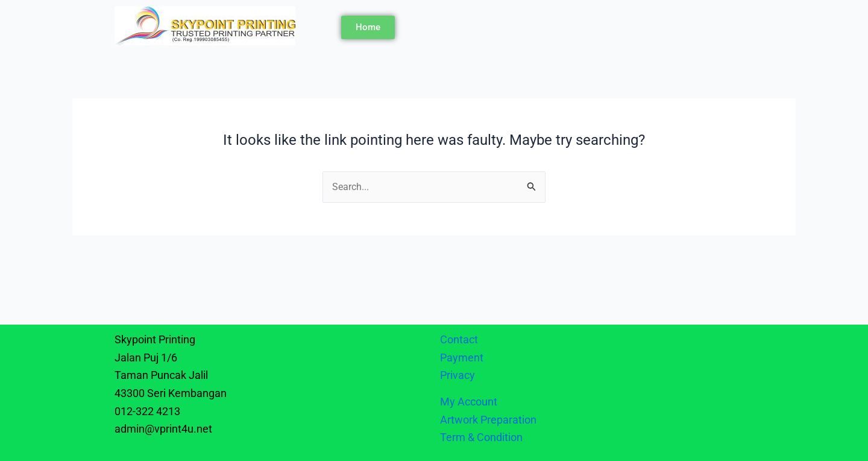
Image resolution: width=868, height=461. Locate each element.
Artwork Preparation (488, 420)
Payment (462, 358)
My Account (469, 402)
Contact (459, 339)
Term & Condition (481, 437)
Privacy (459, 375)
